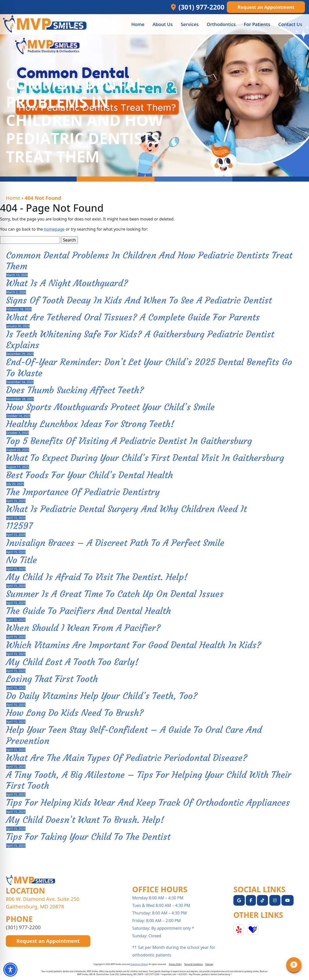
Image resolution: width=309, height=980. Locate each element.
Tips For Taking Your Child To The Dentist (88, 837)
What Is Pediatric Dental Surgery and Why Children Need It (126, 509)
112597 (19, 526)
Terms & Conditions (193, 964)
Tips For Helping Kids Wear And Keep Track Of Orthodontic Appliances (148, 803)
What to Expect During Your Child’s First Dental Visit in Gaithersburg (145, 458)
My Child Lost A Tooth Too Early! (72, 662)
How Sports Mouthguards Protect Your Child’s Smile (110, 407)
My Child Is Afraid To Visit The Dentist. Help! (97, 577)
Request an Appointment (266, 7)
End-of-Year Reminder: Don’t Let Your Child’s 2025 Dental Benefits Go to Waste (149, 367)
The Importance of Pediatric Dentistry (83, 492)
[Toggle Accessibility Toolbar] (10, 970)
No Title (21, 560)
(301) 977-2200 (23, 927)
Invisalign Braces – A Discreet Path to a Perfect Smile (115, 543)
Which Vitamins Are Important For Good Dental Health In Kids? (134, 645)
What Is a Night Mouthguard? (67, 283)
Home (13, 198)
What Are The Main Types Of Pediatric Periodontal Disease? (127, 758)
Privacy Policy (175, 964)
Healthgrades (253, 930)
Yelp (239, 930)
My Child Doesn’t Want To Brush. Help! (85, 820)
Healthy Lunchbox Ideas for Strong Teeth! (90, 424)
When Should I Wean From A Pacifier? (83, 628)
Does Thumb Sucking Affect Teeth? (75, 390)
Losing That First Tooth (52, 679)
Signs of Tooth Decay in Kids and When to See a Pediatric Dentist (139, 300)
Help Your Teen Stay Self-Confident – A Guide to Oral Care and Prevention (134, 735)
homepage (54, 229)
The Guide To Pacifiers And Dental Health (89, 611)
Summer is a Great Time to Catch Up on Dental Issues (115, 594)
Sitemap (209, 964)
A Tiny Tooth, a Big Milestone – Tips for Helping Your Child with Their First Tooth (149, 780)
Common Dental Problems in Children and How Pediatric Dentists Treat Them (149, 261)
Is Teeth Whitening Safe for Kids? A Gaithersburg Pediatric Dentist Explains (140, 340)
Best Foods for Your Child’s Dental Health (90, 475)
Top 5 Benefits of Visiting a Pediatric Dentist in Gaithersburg (129, 441)
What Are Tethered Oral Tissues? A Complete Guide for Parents (133, 317)
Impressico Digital (139, 964)
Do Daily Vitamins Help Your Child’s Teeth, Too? (102, 696)
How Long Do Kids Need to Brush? (75, 713)
